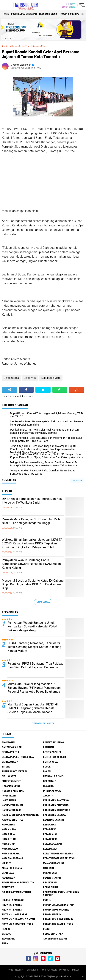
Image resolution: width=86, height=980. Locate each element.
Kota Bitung (9, 839)
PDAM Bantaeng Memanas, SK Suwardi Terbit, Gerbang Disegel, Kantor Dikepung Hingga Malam (34, 647)
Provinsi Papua (52, 914)
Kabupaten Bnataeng (56, 805)
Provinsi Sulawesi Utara (58, 919)
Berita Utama (11, 46)
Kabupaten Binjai (12, 805)
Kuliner (7, 863)
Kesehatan (50, 825)
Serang (6, 934)
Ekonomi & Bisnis (48, 14)
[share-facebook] (26, 390)
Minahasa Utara (12, 868)
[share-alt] (9, 390)
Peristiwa (8, 887)
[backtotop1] (83, 977)
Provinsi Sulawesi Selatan (18, 919)
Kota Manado (10, 849)
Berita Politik (10, 752)
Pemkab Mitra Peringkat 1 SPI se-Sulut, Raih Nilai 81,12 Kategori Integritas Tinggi (31, 521)
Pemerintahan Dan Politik (18, 882)
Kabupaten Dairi (12, 810)
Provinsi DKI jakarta (56, 910)
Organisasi (50, 873)
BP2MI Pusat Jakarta (15, 771)
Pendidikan (50, 882)
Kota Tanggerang (12, 858)
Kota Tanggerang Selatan (59, 858)
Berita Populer (52, 752)
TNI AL (6, 943)
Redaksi (19, 970)
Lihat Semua (43, 602)
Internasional (52, 791)
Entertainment (11, 781)
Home (6, 14)
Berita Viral (24, 46)
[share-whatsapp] (60, 390)
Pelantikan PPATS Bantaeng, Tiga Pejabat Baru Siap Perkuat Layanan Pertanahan (35, 666)
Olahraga (8, 873)
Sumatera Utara (53, 934)
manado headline (54, 863)
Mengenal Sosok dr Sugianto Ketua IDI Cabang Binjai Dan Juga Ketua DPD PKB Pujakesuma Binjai (33, 584)
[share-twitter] (43, 390)
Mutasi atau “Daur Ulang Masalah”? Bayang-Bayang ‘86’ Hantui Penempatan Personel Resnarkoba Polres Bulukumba (34, 688)
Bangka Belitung (53, 742)
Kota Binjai (9, 834)
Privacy (76, 970)
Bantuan (49, 747)
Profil (47, 900)
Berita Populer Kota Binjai (18, 757)
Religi (47, 929)
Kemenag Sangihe (54, 820)
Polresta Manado (13, 900)
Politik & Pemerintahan (24, 14)
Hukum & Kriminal (69, 14)
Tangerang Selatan (55, 939)
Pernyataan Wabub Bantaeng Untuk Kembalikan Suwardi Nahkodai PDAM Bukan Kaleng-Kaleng (31, 564)
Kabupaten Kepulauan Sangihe (21, 815)
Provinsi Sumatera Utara (59, 905)
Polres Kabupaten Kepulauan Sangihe (61, 894)
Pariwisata (9, 878)
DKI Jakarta (9, 776)
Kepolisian (8, 825)
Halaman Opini (11, 786)
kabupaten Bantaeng (56, 800)
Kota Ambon (9, 829)
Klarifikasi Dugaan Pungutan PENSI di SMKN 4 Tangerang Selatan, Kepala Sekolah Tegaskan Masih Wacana (33, 708)
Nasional (49, 868)
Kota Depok (9, 844)
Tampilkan (77, 481)
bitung (6, 767)
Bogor (47, 767)
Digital (47, 771)
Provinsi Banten (12, 905)
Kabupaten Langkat (55, 815)
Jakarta (48, 796)
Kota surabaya (11, 854)
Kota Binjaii (50, 834)
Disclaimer (65, 970)
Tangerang (9, 939)
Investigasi (9, 796)
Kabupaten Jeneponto (57, 810)
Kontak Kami (32, 970)
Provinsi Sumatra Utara (58, 924)
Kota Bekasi (50, 829)
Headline (49, 786)
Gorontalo (50, 781)
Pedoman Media (49, 970)
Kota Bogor (50, 839)
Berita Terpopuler (54, 757)
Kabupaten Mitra (38, 46)
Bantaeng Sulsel (12, 747)
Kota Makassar (52, 844)
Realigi (6, 929)
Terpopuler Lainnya (43, 723)
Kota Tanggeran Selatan (58, 854)
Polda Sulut (51, 887)
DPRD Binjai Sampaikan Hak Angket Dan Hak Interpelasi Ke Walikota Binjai (32, 501)
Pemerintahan (52, 878)
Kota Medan (50, 849)
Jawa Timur (9, 800)
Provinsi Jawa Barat (15, 914)
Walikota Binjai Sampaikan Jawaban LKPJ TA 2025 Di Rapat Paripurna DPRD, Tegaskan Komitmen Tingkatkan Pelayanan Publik (32, 544)
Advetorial (9, 742)
